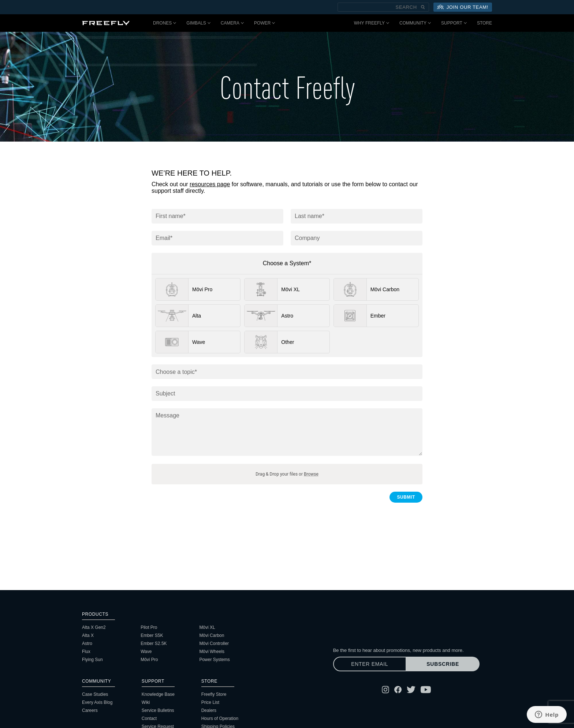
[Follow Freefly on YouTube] (426, 690)
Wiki (146, 702)
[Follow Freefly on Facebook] (398, 690)
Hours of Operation (220, 718)
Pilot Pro (149, 627)
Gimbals (198, 23)
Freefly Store (214, 694)
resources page (210, 184)
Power (264, 23)
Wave (146, 652)
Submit (406, 497)
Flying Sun (92, 660)
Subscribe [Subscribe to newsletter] (443, 664)
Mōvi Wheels (212, 652)
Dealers (209, 710)
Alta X (88, 635)
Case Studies (95, 694)
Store (484, 23)
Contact (149, 718)
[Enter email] (370, 664)
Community (415, 23)
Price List (210, 702)
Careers (90, 710)
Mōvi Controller (214, 643)
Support (454, 23)
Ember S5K (152, 635)
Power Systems (214, 660)
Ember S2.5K (154, 643)
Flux (86, 652)
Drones (165, 23)
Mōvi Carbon (212, 635)
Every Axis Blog (97, 702)
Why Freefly (372, 23)
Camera (232, 23)
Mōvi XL (207, 627)
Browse (311, 474)
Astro (87, 643)
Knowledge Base (158, 694)
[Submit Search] (423, 7)
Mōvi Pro (149, 660)
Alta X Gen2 (94, 627)
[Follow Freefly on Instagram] (385, 690)
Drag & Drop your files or (287, 474)
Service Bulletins (158, 710)
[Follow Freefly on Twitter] (411, 690)
